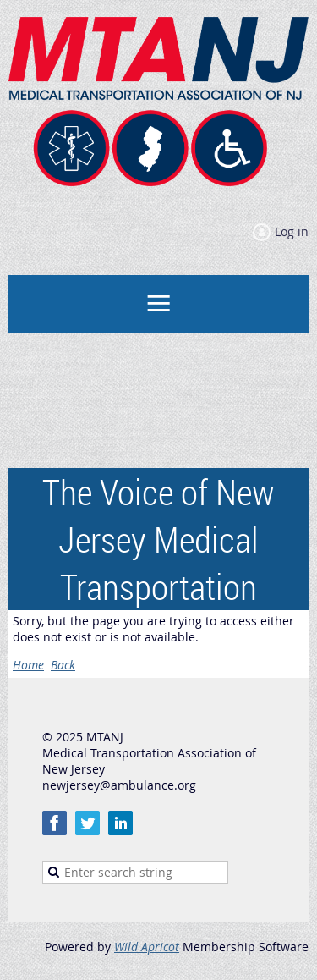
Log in (292, 231)
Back (63, 665)
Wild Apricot (147, 947)
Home (28, 665)
